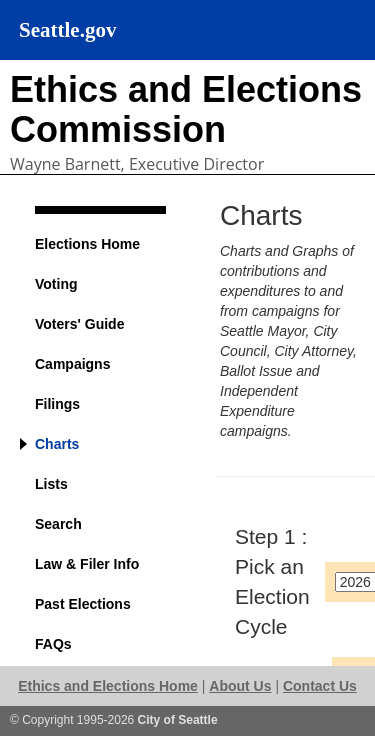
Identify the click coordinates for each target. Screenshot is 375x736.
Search (58, 524)
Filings (57, 404)
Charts (57, 444)
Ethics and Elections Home (108, 686)
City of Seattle (178, 720)
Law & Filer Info (87, 564)
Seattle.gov (67, 30)
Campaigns (72, 364)
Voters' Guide (79, 324)
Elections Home (87, 244)
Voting (56, 284)
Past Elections (83, 604)
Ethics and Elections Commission (186, 109)
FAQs (53, 644)
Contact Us (320, 686)
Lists (51, 484)
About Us (240, 686)
